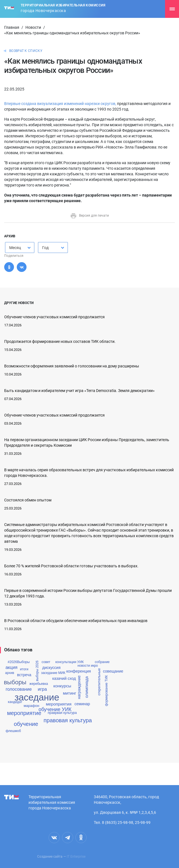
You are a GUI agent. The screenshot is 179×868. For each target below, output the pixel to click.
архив (9, 673)
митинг (70, 693)
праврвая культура (62, 713)
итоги (24, 669)
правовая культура (68, 720)
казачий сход (64, 678)
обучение (26, 724)
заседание (37, 697)
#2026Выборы (19, 662)
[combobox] (20, 248)
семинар (82, 704)
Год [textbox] (45, 248)
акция (12, 668)
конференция (79, 671)
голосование (19, 689)
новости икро (88, 666)
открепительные (99, 682)
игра (42, 689)
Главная (12, 27)
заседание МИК (53, 673)
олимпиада (86, 687)
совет (46, 662)
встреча (24, 675)
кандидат (15, 702)
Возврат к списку (26, 51)
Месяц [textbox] (15, 248)
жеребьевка (39, 684)
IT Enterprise (76, 857)
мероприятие (24, 713)
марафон (32, 706)
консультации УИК (70, 662)
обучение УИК (55, 709)
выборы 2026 (37, 671)
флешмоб (13, 731)
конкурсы (62, 686)
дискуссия (51, 668)
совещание (113, 671)
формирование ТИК (106, 691)
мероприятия (59, 704)
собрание (102, 662)
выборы (15, 682)
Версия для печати (89, 216)
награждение (79, 687)
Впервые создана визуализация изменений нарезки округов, (60, 104)
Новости (33, 27)
